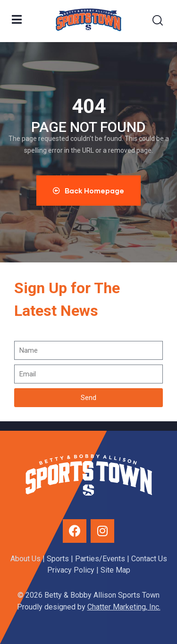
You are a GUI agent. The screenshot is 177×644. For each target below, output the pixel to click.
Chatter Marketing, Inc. (124, 607)
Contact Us (149, 559)
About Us (25, 559)
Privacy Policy (71, 570)
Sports (58, 559)
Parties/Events (100, 559)
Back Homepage (88, 191)
